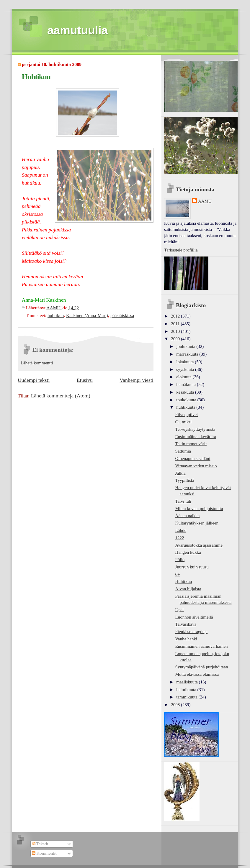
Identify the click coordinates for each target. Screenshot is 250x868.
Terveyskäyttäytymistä (195, 429)
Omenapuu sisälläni (193, 458)
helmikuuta (187, 690)
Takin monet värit (191, 444)
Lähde (181, 530)
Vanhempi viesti (136, 380)
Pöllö (180, 560)
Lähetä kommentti (37, 363)
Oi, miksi (184, 422)
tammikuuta (187, 697)
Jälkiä (180, 473)
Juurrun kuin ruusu (192, 567)
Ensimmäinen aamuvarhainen (202, 646)
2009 (176, 339)
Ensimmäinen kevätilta (196, 437)
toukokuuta (187, 400)
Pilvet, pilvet (187, 415)
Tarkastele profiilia (181, 250)
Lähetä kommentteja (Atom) (61, 396)
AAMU (205, 201)
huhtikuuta (186, 407)
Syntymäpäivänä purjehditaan (202, 667)
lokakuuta (186, 362)
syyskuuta (186, 369)
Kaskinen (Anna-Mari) (87, 315)
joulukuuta (186, 346)
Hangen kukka (188, 552)
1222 (180, 538)
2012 (176, 316)
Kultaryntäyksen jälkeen (197, 523)
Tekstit (40, 844)
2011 (176, 324)
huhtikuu (56, 315)
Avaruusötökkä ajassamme (199, 545)
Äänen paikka (188, 516)
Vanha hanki (186, 639)
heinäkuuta (187, 384)
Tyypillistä (185, 480)
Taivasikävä (186, 624)
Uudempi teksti (34, 380)
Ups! (180, 610)
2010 (176, 331)
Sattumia (183, 451)
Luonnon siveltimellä (194, 617)
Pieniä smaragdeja (192, 632)
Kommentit (44, 853)
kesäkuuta (186, 392)
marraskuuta (188, 354)
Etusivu (85, 380)
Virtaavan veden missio (196, 466)
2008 (176, 705)
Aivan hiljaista (188, 589)
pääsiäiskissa (122, 315)
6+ (178, 574)
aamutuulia (77, 30)
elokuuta (184, 377)
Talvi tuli (183, 501)
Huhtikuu (184, 581)
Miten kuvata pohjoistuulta (199, 509)
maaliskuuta (187, 682)
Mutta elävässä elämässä (197, 674)
